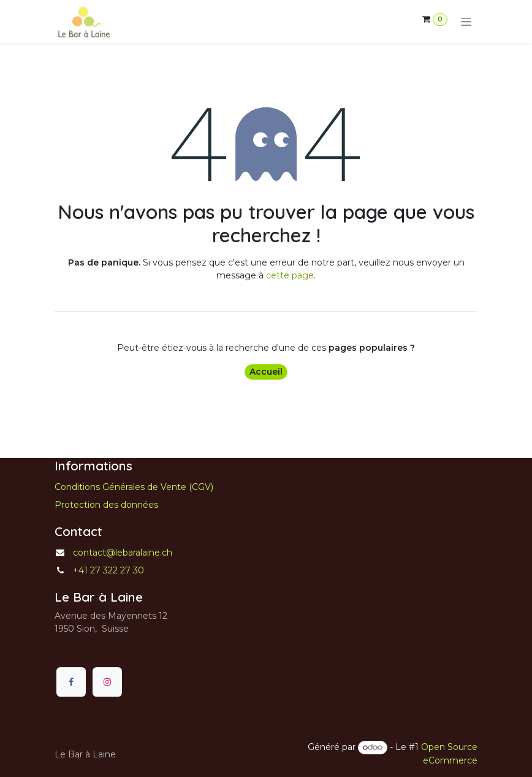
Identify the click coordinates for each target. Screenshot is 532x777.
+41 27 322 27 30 (108, 570)
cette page (290, 275)
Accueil (266, 372)
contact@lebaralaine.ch (123, 553)
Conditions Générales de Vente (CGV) (134, 487)
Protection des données (106, 505)
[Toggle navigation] (466, 22)
